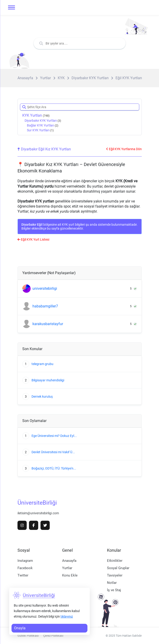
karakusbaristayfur (48, 324)
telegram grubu (42, 364)
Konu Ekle (70, 575)
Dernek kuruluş (42, 397)
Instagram (25, 561)
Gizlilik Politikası (28, 636)
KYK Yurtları (36, 115)
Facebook (25, 568)
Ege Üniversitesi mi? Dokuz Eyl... (54, 436)
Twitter (23, 575)
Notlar (112, 583)
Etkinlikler (115, 561)
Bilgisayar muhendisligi (48, 380)
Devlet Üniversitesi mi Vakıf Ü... (53, 452)
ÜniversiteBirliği (37, 503)
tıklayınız (67, 616)
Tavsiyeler (115, 575)
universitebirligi (45, 289)
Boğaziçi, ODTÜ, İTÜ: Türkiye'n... (54, 468)
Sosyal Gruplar (118, 568)
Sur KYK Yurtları (40, 130)
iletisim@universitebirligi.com (38, 513)
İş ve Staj (114, 590)
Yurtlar (67, 568)
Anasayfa (69, 561)
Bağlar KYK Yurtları (43, 125)
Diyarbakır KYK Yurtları (43, 121)
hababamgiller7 (45, 306)
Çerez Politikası (53, 636)
